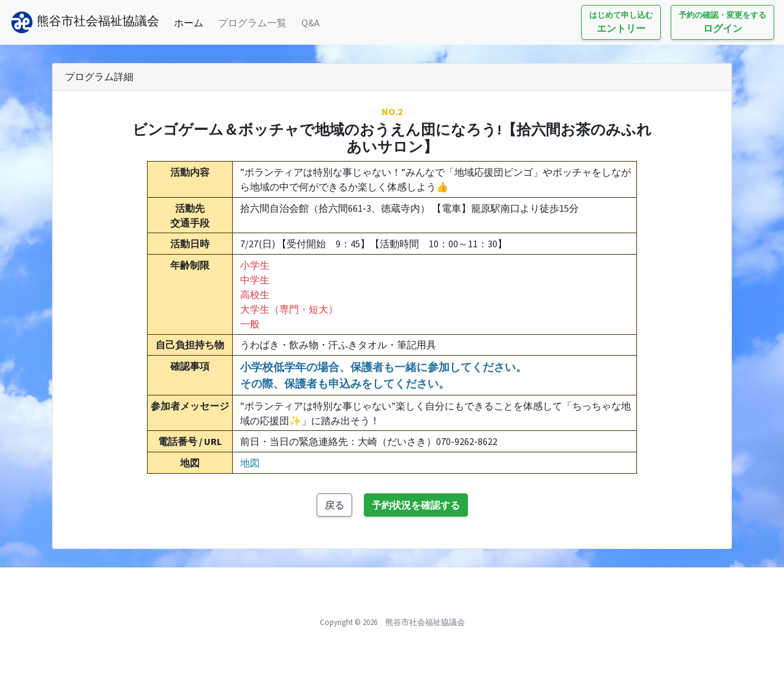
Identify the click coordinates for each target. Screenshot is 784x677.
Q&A (311, 23)
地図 (250, 463)
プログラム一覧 (252, 23)
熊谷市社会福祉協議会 (85, 22)
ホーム (191, 22)
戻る (334, 505)
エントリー (621, 22)
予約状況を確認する (416, 505)
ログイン (722, 22)
